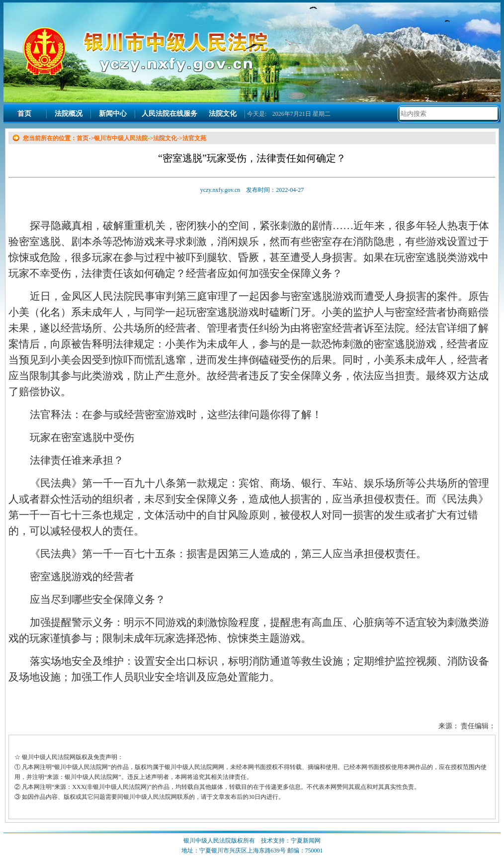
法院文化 (223, 114)
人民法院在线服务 (169, 114)
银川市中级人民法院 (121, 138)
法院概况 (69, 114)
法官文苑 (194, 138)
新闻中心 (113, 114)
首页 (24, 114)
